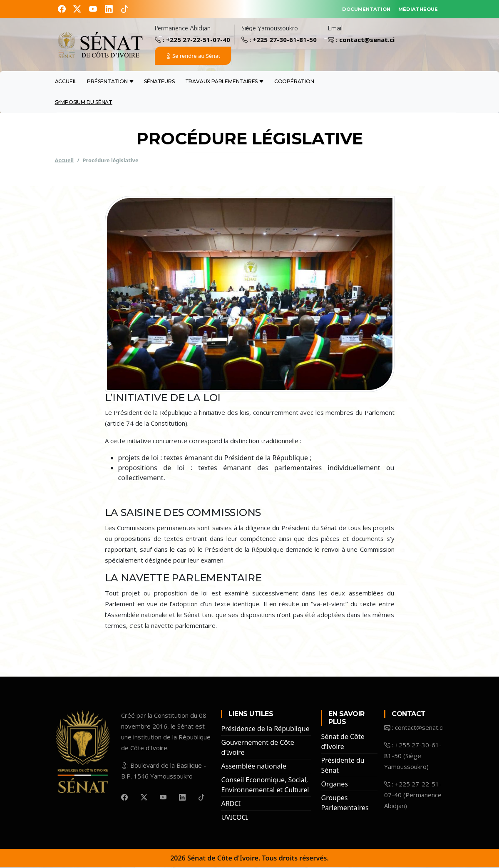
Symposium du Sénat (84, 103)
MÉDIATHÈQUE (412, 9)
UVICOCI (235, 818)
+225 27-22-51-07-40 (198, 40)
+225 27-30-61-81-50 (285, 40)
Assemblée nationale (253, 767)
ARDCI (231, 804)
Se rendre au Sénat (193, 57)
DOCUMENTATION (346, 9)
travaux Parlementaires (225, 82)
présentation (110, 82)
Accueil (66, 82)
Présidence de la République (265, 729)
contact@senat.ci (367, 40)
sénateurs (159, 82)
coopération (294, 82)
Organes (334, 785)
